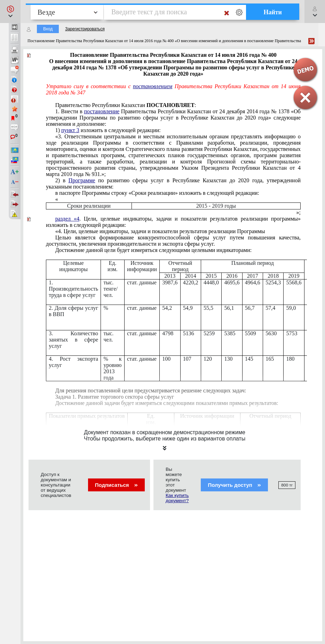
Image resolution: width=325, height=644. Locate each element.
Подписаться (116, 485)
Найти (273, 12)
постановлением (153, 86)
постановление (102, 111)
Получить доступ (234, 485)
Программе (82, 180)
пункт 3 (70, 130)
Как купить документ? (177, 498)
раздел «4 (67, 219)
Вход (48, 29)
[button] (10, 11)
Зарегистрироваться (85, 29)
